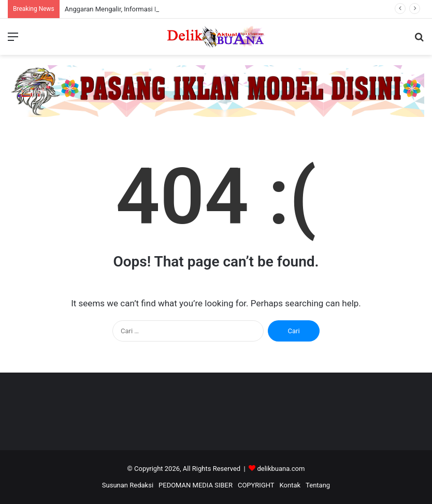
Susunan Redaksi (128, 485)
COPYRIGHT (256, 485)
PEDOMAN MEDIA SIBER (196, 485)
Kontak (290, 485)
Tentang (318, 485)
